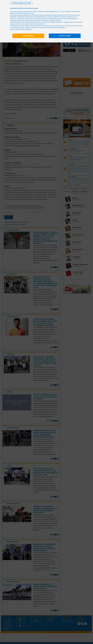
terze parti (35, 15)
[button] (21, 3)
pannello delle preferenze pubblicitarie (21, 29)
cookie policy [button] (31, 13)
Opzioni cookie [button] (28, 36)
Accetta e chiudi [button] (65, 36)
